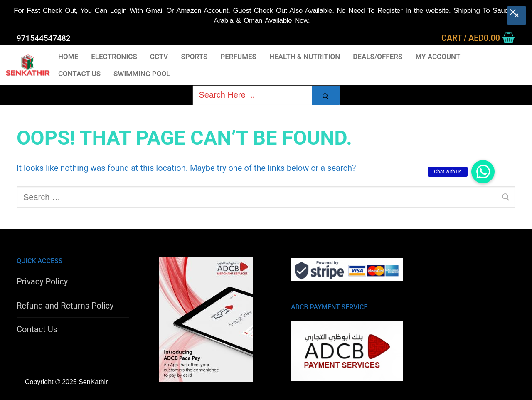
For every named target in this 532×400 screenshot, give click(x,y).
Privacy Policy (42, 281)
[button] (483, 172)
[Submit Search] (326, 96)
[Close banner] (517, 14)
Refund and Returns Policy (65, 306)
